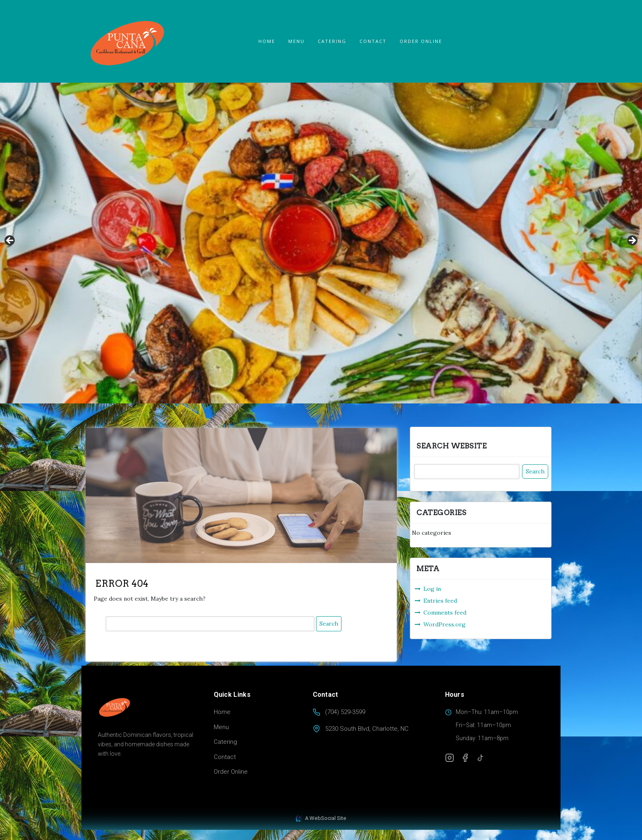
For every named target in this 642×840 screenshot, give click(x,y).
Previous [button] (10, 241)
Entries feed (440, 601)
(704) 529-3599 (345, 712)
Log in (432, 589)
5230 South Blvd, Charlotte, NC (367, 729)
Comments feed (445, 613)
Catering (332, 41)
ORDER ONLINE (421, 41)
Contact (373, 41)
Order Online (231, 772)
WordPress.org (444, 624)
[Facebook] (465, 758)
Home (267, 41)
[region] (321, 243)
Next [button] (632, 241)
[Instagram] (450, 758)
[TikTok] (481, 758)
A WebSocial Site (321, 818)
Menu (296, 41)
